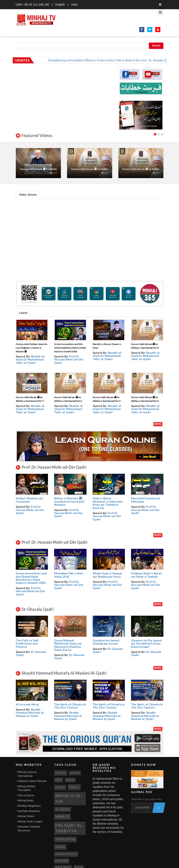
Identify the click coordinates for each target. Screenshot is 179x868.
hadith (75, 773)
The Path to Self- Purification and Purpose (27, 643)
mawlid (62, 817)
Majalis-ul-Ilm (69, 799)
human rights (66, 854)
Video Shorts (28, 195)
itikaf (60, 787)
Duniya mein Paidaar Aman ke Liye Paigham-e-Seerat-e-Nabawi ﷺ (31, 348)
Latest (23, 313)
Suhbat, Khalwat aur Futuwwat (30, 500)
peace (70, 780)
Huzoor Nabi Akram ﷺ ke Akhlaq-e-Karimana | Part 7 (50, 169)
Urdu (74, 4)
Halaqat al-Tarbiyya (70, 828)
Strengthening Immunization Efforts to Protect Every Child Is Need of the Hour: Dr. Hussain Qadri (115, 60)
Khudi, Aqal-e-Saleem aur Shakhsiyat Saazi (107, 575)
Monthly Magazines (29, 806)
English (60, 4)
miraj (74, 787)
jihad (60, 847)
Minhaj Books (26, 800)
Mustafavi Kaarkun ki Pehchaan (145, 500)
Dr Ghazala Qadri (31, 653)
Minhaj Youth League (30, 821)
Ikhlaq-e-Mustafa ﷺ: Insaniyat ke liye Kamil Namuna (69, 501)
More (158, 424)
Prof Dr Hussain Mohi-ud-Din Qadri (69, 359)
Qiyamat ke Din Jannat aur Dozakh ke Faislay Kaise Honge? (147, 643)
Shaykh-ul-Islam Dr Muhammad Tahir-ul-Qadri (31, 359)
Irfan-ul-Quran (26, 795)
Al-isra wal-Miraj (27, 704)
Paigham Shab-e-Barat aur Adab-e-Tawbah (146, 575)
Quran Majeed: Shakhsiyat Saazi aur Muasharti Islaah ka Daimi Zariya (68, 645)
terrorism (65, 839)
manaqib (62, 861)
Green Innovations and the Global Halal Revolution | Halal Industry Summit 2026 (70, 348)
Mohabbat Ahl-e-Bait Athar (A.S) (69, 575)
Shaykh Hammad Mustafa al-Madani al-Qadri (30, 713)
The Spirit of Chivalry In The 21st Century (70, 706)
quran (61, 773)
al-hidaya (63, 809)
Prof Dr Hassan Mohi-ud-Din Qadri (30, 510)
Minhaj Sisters (26, 816)
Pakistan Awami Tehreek (32, 781)
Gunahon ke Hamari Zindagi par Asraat (106, 642)
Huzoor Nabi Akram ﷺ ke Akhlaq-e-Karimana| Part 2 (101, 169)
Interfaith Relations (29, 811)
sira (59, 780)
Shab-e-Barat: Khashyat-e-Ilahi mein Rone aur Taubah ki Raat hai (108, 503)
